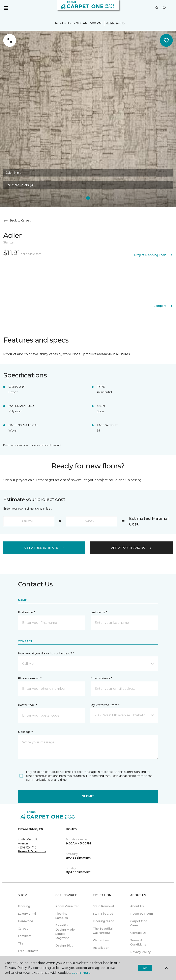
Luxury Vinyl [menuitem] (27, 914)
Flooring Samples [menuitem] (62, 916)
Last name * (99, 612)
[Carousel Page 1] (88, 198)
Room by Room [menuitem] (142, 914)
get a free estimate (44, 548)
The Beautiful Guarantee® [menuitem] (103, 931)
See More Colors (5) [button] (19, 185)
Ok (145, 968)
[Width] (91, 521)
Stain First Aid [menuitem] (103, 914)
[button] (157, 8)
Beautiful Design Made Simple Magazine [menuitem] (65, 932)
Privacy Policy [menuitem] (140, 952)
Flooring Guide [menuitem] (104, 921)
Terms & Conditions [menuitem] (138, 942)
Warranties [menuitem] (101, 940)
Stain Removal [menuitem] (103, 906)
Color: (13, 173)
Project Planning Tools (153, 255)
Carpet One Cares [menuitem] (139, 923)
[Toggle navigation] (6, 8)
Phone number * (30, 678)
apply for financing (131, 548)
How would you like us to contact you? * (46, 653)
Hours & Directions (32, 851)
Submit (88, 796)
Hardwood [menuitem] (25, 921)
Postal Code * (27, 705)
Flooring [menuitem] (24, 906)
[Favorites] (164, 8)
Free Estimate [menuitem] (28, 951)
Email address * (101, 678)
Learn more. (81, 973)
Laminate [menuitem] (25, 936)
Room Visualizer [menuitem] (67, 906)
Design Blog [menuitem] (64, 946)
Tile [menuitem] (21, 943)
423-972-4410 (116, 23)
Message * (25, 732)
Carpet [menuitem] (23, 929)
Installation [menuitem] (101, 948)
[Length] (29, 521)
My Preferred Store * (105, 705)
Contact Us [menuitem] (138, 933)
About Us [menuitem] (137, 906)
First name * (26, 612)
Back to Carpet (17, 221)
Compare (163, 306)
